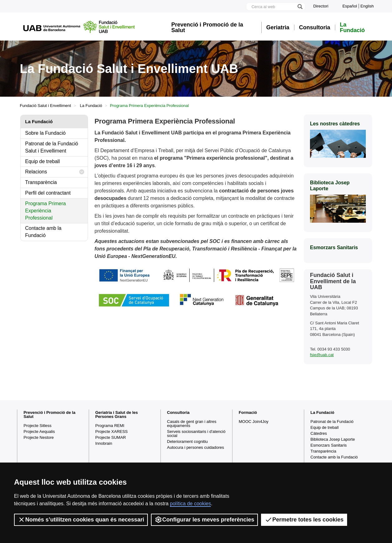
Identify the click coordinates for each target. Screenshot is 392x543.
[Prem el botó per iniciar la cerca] (300, 7)
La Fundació (352, 27)
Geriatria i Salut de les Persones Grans (117, 415)
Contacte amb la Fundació (44, 232)
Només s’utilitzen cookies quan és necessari (81, 520)
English (367, 6)
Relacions (55, 172)
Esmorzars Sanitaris (329, 445)
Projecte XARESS (112, 431)
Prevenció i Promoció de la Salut (207, 27)
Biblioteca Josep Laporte (333, 439)
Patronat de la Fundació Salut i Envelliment (52, 147)
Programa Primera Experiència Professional (46, 211)
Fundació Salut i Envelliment (46, 106)
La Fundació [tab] (39, 121)
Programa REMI (110, 426)
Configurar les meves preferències (204, 520)
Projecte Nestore (39, 437)
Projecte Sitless (38, 426)
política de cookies (191, 504)
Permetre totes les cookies (304, 520)
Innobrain (104, 443)
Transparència (41, 182)
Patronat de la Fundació (332, 422)
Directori (321, 6)
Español (350, 6)
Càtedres (319, 433)
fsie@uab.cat (322, 355)
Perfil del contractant (48, 193)
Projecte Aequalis (39, 431)
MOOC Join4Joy (254, 422)
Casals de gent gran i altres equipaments (192, 424)
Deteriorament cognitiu (188, 441)
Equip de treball (43, 161)
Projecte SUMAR (111, 437)
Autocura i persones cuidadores (196, 447)
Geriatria (278, 27)
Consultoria (315, 27)
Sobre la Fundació (46, 133)
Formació (248, 412)
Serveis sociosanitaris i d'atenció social (196, 434)
